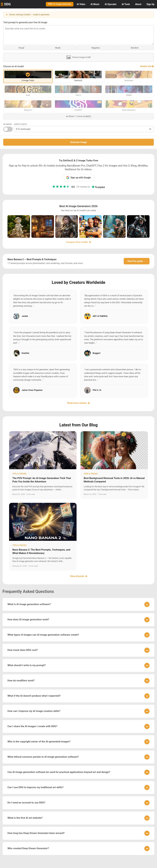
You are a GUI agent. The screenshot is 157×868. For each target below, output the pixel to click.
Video (81, 4)
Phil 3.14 (97, 390)
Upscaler (111, 4)
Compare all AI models (79, 242)
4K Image (8, 124)
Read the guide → (137, 261)
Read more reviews (78, 403)
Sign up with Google (79, 177)
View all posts (78, 576)
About (138, 4)
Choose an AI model (13, 66)
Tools (126, 4)
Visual (21, 48)
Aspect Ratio (20, 124)
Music (95, 4)
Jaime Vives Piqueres (32, 390)
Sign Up (150, 4)
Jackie (25, 316)
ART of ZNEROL (100, 316)
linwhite (25, 353)
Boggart (97, 353)
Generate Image (79, 142)
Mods (58, 48)
